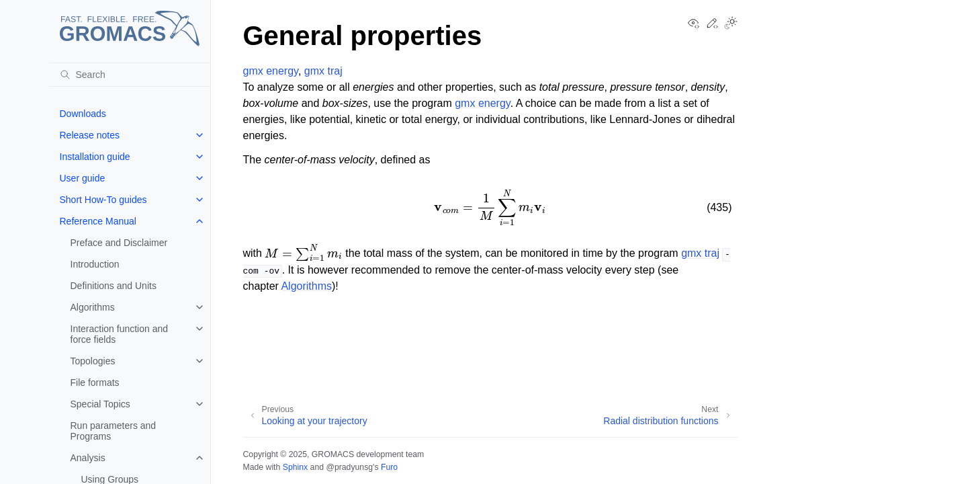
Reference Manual (98, 221)
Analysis (88, 458)
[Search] (130, 75)
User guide (83, 178)
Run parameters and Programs (114, 431)
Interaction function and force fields (120, 334)
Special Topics (100, 404)
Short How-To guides (103, 200)
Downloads (83, 114)
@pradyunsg (349, 467)
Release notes (90, 135)
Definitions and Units (114, 286)
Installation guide (95, 157)
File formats (95, 382)
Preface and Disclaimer (119, 243)
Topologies (93, 361)
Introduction (95, 264)
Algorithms (93, 307)
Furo (389, 467)
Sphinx (295, 467)
